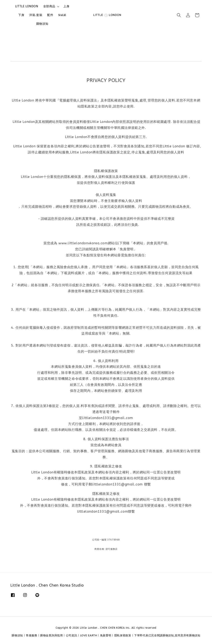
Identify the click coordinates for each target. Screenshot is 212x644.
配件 (50, 15)
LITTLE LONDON (27, 6)
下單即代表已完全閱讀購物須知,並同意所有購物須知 (167, 635)
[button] (179, 15)
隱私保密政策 (123, 635)
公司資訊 (72, 635)
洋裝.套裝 (36, 15)
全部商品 (49, 6)
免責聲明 (106, 635)
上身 (66, 6)
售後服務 (32, 635)
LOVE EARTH (89, 635)
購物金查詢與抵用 (52, 635)
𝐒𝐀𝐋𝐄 (62, 15)
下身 (21, 15)
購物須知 (42, 24)
